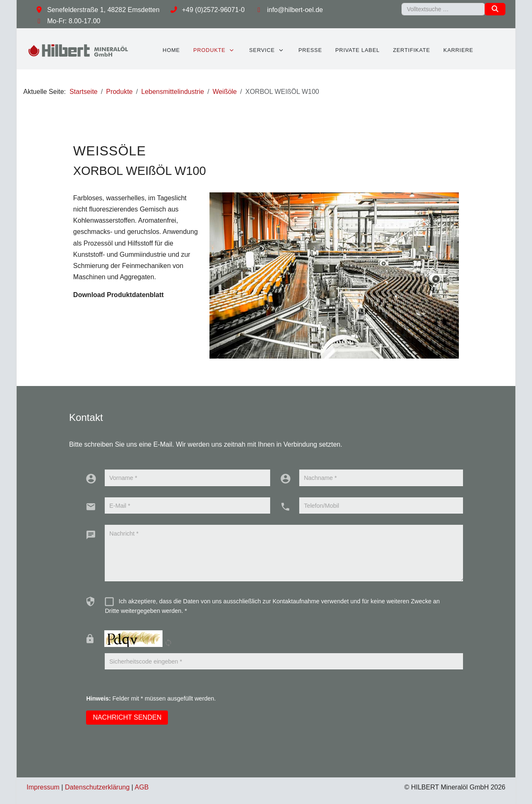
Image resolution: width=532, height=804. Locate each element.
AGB (142, 787)
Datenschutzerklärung (97, 787)
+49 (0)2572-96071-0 (213, 10)
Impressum (43, 787)
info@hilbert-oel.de (295, 10)
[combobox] (443, 9)
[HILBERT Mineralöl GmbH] (79, 50)
